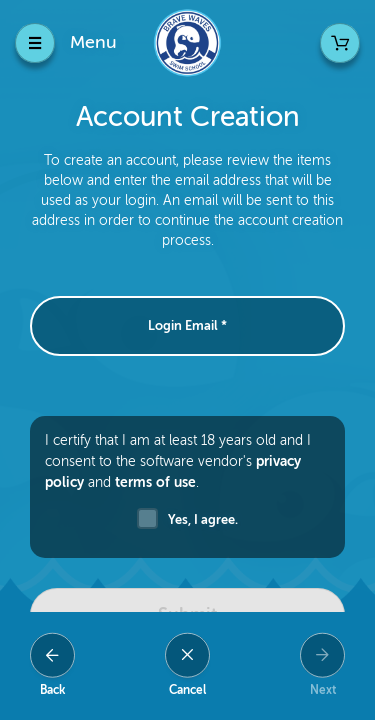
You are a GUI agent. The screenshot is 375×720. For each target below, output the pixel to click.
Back (52, 690)
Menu (93, 42)
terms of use (155, 482)
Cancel (187, 690)
